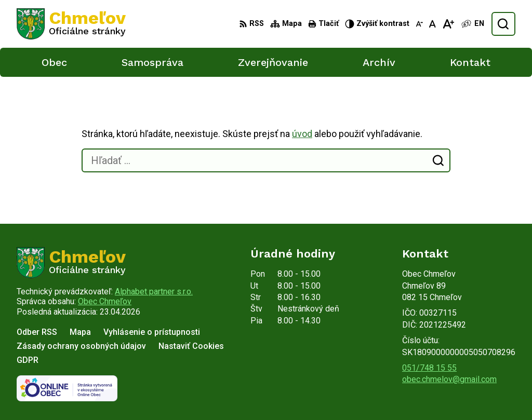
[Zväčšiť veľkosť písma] (448, 24)
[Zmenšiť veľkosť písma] (419, 24)
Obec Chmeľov (105, 301)
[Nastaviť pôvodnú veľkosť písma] (433, 24)
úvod (302, 134)
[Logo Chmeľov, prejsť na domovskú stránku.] (71, 24)
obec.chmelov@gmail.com (449, 379)
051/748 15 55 (429, 368)
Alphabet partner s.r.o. (154, 292)
